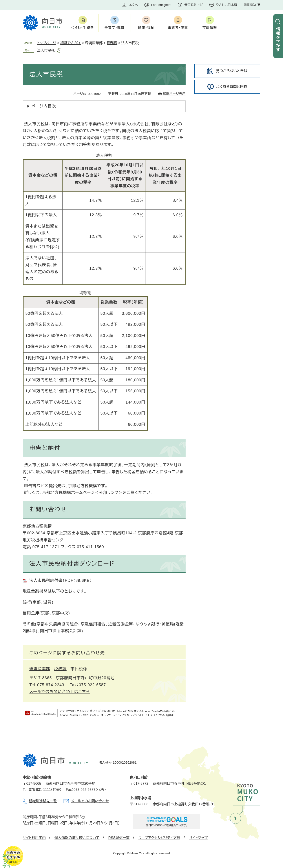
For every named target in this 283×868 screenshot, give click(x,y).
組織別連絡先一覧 (43, 801)
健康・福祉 (146, 28)
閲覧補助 (250, 5)
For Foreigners (161, 5)
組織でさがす (71, 43)
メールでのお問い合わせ (90, 801)
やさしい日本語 (226, 5)
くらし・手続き (83, 28)
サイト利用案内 (34, 838)
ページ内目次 (44, 106)
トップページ (47, 43)
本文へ (133, 5)
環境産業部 (40, 669)
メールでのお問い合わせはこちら (60, 692)
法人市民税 (46, 50)
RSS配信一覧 (119, 838)
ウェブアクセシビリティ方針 (159, 838)
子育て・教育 (114, 28)
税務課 (112, 43)
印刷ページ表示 (174, 94)
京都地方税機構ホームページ (68, 493)
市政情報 (210, 28)
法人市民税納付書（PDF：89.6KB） (61, 580)
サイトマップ (198, 838)
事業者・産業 (178, 28)
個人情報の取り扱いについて (77, 838)
